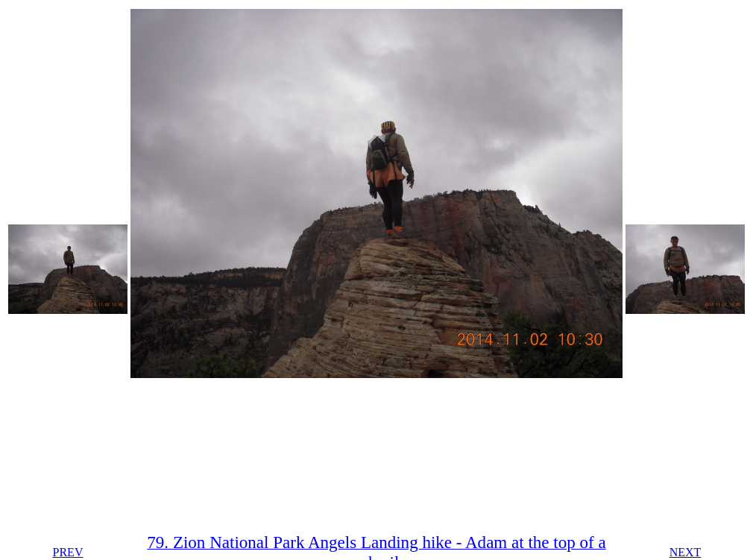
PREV (68, 552)
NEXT (686, 552)
